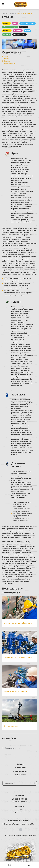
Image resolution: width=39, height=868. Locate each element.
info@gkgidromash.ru (20, 801)
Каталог (21, 764)
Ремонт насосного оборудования (16, 692)
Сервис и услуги (21, 771)
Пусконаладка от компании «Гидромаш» (19, 657)
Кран (6, 56)
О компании (21, 768)
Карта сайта (21, 775)
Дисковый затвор (11, 63)
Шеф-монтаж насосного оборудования (18, 623)
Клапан (7, 59)
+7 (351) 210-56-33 (20, 799)
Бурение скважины (11, 726)
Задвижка (8, 61)
